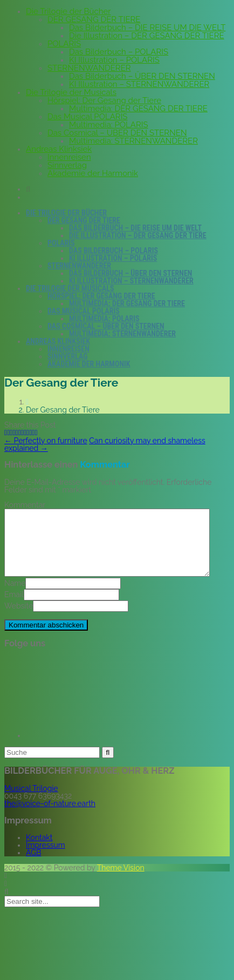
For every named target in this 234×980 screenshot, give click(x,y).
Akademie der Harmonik (93, 173)
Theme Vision (121, 881)
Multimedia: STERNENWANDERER (133, 141)
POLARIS (64, 44)
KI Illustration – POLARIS (114, 60)
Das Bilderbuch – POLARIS (119, 52)
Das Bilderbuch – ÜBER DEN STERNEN (142, 76)
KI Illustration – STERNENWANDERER (139, 84)
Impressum (46, 858)
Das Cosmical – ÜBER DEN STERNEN (117, 133)
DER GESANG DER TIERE (94, 19)
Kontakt (39, 850)
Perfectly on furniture (46, 441)
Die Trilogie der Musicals (71, 92)
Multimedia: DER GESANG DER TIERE (138, 109)
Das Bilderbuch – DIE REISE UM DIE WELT (147, 28)
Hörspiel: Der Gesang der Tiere (104, 100)
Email (14, 607)
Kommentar (25, 505)
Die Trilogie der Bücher (68, 11)
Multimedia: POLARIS (109, 125)
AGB (33, 866)
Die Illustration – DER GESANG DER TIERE (147, 36)
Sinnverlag (67, 165)
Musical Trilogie (31, 801)
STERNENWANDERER (89, 68)
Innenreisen (69, 157)
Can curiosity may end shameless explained (105, 444)
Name (15, 596)
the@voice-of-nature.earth (50, 816)
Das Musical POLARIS (87, 117)
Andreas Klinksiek (59, 149)
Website (19, 619)
